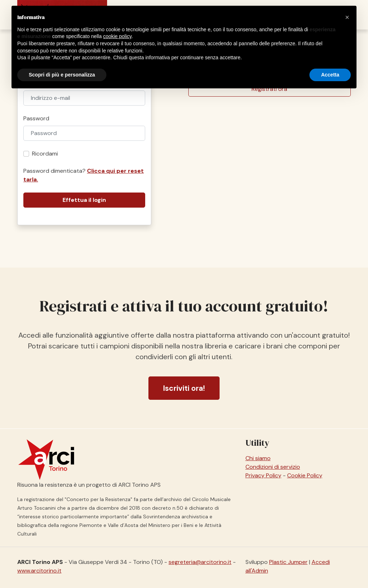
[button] (347, 17)
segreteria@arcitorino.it (200, 562)
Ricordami (45, 154)
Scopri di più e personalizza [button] (62, 75)
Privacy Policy (263, 475)
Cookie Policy (305, 475)
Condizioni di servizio (273, 467)
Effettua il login (84, 200)
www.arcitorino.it (39, 571)
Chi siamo (258, 458)
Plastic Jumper (288, 562)
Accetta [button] (330, 75)
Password (36, 118)
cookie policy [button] (117, 36)
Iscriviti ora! (184, 388)
